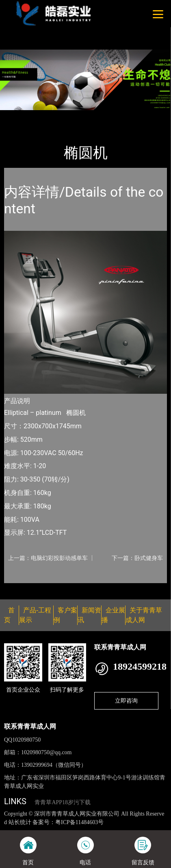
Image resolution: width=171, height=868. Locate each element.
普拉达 (86, 115)
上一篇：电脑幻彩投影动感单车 (48, 558)
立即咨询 (126, 701)
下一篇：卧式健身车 (137, 558)
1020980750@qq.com (47, 752)
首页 (17, 115)
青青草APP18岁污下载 (63, 802)
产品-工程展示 (50, 115)
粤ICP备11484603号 (79, 822)
